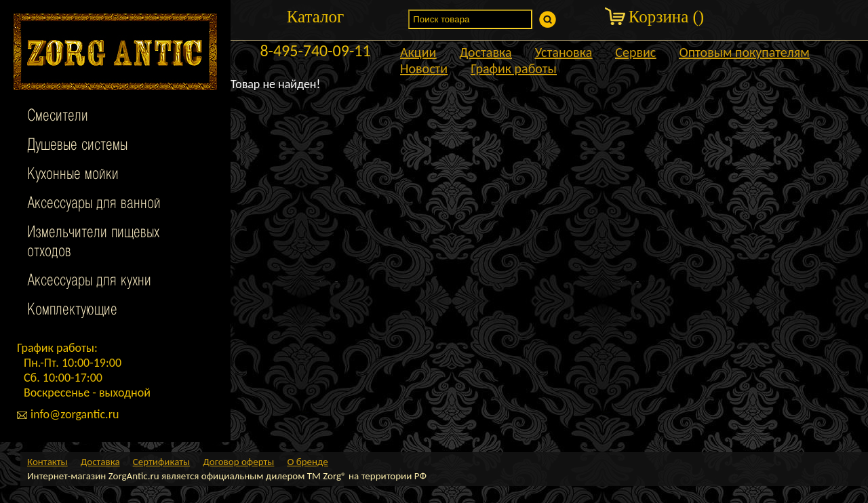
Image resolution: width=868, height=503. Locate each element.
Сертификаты (161, 462)
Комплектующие (72, 310)
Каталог (316, 17)
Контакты (47, 462)
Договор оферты (238, 462)
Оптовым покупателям (744, 52)
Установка (564, 52)
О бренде (307, 462)
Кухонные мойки (73, 175)
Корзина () (666, 17)
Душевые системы (77, 146)
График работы (514, 68)
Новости (424, 68)
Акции (418, 52)
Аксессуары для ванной (94, 204)
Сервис (635, 52)
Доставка (485, 52)
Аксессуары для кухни (89, 281)
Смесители (58, 117)
